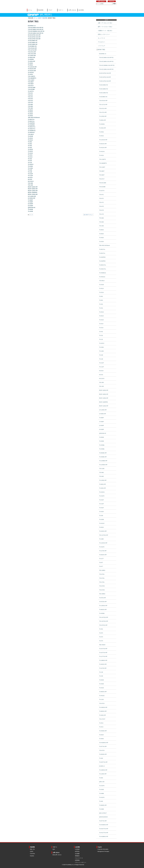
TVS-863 (30, 104)
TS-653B (30, 209)
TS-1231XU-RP (32, 67)
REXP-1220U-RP (33, 194)
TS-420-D (31, 164)
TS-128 (30, 172)
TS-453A (30, 114)
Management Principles (103, 851)
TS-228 (30, 170)
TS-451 (30, 146)
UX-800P (30, 204)
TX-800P (30, 200)
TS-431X (30, 153)
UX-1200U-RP (32, 196)
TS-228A (30, 166)
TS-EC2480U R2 (33, 41)
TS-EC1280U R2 (33, 44)
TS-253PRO (31, 125)
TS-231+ (30, 157)
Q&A (54, 849)
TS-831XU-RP (32, 69)
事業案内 (77, 856)
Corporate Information (103, 849)
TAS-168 (30, 185)
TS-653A (30, 112)
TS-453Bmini (32, 131)
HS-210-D (31, 181)
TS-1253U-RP (32, 56)
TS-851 (30, 142)
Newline (32, 856)
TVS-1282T (31, 80)
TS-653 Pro (31, 121)
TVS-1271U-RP (32, 50)
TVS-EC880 (31, 89)
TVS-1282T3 (31, 76)
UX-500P (30, 206)
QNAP (40, 18)
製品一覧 (32, 849)
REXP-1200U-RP (33, 191)
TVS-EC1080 (32, 88)
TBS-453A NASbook (34, 117)
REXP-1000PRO (33, 193)
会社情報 (81, 10)
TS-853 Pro (31, 119)
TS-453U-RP (31, 61)
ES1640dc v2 (32, 26)
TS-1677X (31, 91)
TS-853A (30, 110)
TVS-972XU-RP (32, 48)
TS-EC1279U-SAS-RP (34, 39)
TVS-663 (30, 106)
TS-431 (30, 159)
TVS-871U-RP (32, 52)
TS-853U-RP (31, 58)
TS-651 (30, 144)
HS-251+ (30, 178)
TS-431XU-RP (32, 71)
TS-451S (30, 149)
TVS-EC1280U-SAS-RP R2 (36, 33)
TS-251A (30, 140)
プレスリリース (79, 858)
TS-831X (30, 151)
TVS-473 (30, 102)
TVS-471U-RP (32, 54)
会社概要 (77, 854)
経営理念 (77, 851)
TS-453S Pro (32, 129)
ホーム (30, 10)
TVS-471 (30, 97)
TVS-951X (31, 134)
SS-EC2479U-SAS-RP (34, 35)
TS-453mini (31, 132)
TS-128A (30, 168)
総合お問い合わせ (57, 855)
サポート (61, 10)
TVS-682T (31, 84)
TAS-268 (30, 183)
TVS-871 (30, 93)
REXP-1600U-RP (33, 189)
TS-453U (30, 63)
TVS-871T (31, 86)
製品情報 (41, 10)
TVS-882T (31, 82)
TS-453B (30, 211)
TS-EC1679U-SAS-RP (34, 37)
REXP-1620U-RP (33, 187)
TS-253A (30, 116)
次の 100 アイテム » (88, 215)
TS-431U (30, 74)
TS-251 (30, 148)
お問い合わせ (101, 1)
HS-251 (30, 179)
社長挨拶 (77, 849)
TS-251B (30, 136)
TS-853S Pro (32, 127)
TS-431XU (31, 73)
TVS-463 (30, 108)
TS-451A (30, 138)
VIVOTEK (33, 854)
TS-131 (30, 163)
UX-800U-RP (32, 198)
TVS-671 (30, 95)
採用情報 (77, 860)
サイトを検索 (96, 3)
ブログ (50, 10)
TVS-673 (30, 101)
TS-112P (30, 176)
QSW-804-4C (32, 208)
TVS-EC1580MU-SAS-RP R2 (36, 31)
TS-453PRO (31, 123)
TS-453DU (31, 59)
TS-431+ (30, 155)
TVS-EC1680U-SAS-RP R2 (36, 29)
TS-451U (30, 65)
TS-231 (30, 161)
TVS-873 (30, 99)
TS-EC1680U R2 (33, 43)
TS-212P (30, 174)
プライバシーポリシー (81, 862)
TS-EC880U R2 (32, 46)
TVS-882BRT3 (32, 78)
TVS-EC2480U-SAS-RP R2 (36, 28)
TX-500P (30, 202)
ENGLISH (112, 1)
